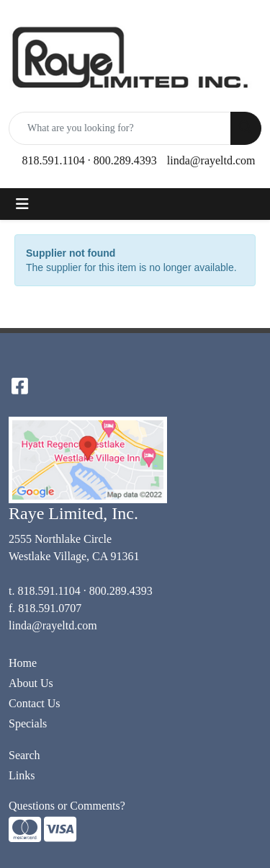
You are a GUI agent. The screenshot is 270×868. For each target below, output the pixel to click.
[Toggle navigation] (22, 204)
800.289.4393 (125, 160)
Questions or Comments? (67, 806)
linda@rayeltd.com (211, 160)
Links (22, 775)
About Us (31, 683)
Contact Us (35, 703)
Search (24, 755)
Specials (28, 723)
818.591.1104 (53, 160)
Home (23, 663)
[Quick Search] (120, 128)
